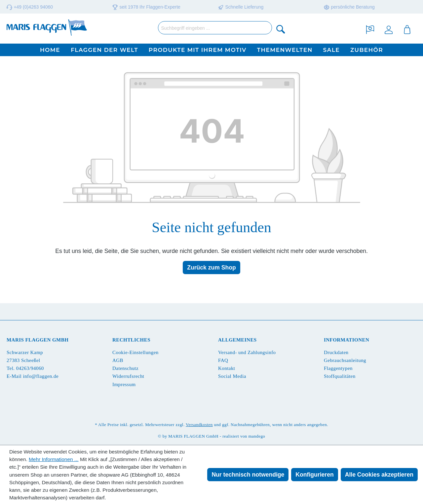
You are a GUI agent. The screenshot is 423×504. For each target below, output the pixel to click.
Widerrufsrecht (128, 376)
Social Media (232, 376)
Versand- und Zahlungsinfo (247, 352)
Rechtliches (131, 340)
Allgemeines (237, 340)
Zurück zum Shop (211, 268)
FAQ (223, 360)
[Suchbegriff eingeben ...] (215, 28)
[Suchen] (281, 29)
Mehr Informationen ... (54, 459)
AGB (118, 360)
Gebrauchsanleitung (345, 360)
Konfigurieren (314, 475)
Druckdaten (336, 352)
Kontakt (227, 368)
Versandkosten (199, 425)
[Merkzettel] (370, 29)
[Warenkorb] (407, 29)
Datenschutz (125, 368)
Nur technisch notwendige (248, 475)
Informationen (346, 340)
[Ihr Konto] (389, 29)
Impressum (124, 384)
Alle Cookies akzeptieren (379, 475)
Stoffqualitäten (340, 376)
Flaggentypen (338, 368)
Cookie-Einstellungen (135, 352)
